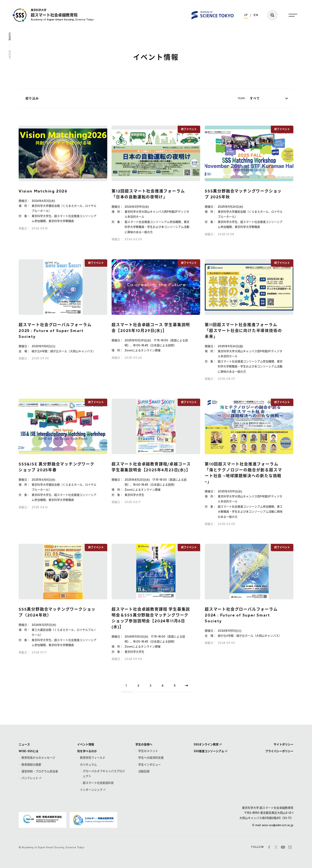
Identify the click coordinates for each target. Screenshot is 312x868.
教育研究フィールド (93, 758)
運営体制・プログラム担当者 (40, 771)
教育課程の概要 (31, 765)
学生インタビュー (149, 765)
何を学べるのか (87, 751)
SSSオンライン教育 (206, 744)
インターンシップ (91, 790)
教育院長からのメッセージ (38, 758)
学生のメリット (148, 751)
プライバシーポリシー (279, 751)
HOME (9, 37)
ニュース (24, 744)
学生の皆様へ (144, 744)
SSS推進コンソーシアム (209, 751)
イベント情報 (86, 744)
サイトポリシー (284, 744)
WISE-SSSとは (28, 751)
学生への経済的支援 (151, 758)
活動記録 (144, 771)
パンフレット (30, 778)
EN (256, 14)
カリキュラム (88, 765)
